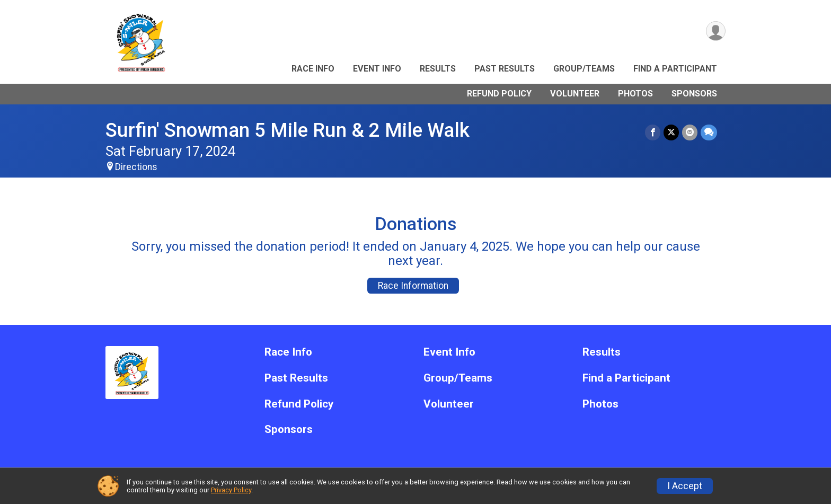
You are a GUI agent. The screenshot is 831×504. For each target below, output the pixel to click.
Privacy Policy (231, 490)
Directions (136, 167)
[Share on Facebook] (653, 132)
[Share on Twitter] (671, 132)
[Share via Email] (690, 132)
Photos (635, 94)
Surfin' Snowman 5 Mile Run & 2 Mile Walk (288, 130)
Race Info (313, 69)
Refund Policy (499, 94)
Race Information (413, 286)
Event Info (377, 69)
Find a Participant (675, 69)
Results (438, 69)
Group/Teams (584, 69)
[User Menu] (716, 31)
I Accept (685, 486)
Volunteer (575, 94)
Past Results (505, 69)
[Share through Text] (709, 132)
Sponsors (694, 94)
